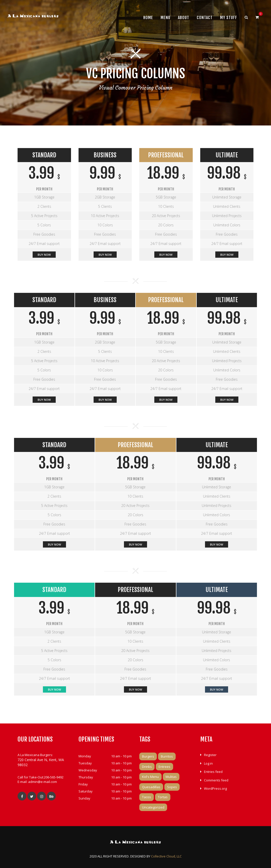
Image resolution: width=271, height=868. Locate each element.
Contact (205, 18)
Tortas (163, 797)
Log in (208, 763)
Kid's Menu (150, 777)
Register (210, 755)
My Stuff (229, 18)
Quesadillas (151, 787)
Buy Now (44, 255)
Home (148, 18)
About (184, 18)
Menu (165, 18)
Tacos (147, 797)
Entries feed (213, 772)
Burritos (167, 756)
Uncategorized (153, 807)
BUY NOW (166, 255)
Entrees (164, 767)
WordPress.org (215, 788)
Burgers (148, 756)
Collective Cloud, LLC (166, 856)
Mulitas (171, 777)
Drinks (147, 767)
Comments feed (216, 780)
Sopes (172, 787)
